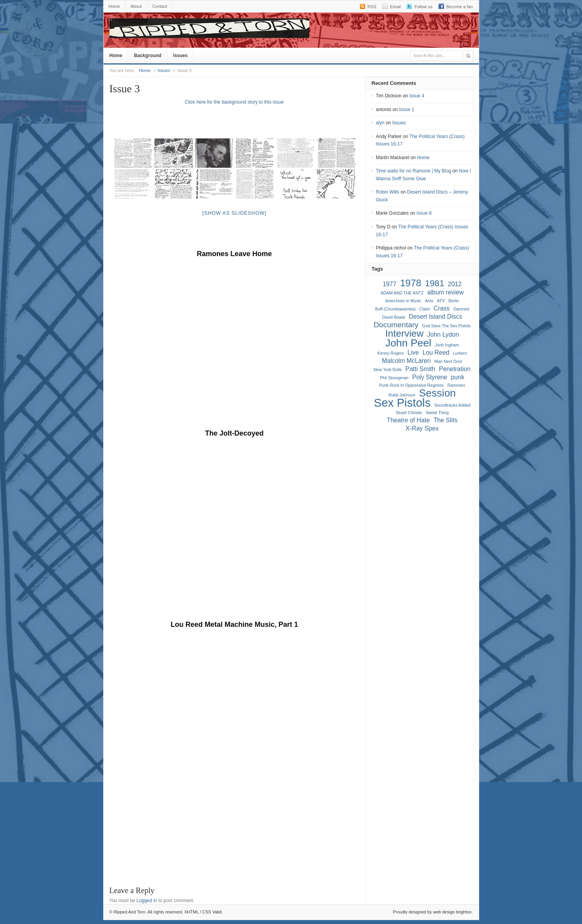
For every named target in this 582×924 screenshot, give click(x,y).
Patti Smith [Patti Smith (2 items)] (420, 369)
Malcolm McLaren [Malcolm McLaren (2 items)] (406, 361)
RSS (372, 7)
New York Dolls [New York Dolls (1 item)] (388, 370)
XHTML (191, 912)
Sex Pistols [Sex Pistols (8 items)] (402, 403)
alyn (380, 123)
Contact (160, 6)
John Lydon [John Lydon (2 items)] (443, 335)
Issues (180, 56)
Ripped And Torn (305, 30)
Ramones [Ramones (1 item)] (456, 385)
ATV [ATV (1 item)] (441, 301)
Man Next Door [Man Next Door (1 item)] (448, 361)
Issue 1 (407, 109)
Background (148, 56)
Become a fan (460, 7)
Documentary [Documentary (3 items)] (396, 325)
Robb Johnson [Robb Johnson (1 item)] (402, 395)
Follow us (423, 7)
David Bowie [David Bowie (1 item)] (394, 317)
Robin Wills (388, 192)
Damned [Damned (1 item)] (461, 309)
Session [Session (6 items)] (437, 393)
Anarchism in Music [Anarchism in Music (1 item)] (403, 301)
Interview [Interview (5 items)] (405, 333)
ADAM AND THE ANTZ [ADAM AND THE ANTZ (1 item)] (402, 293)
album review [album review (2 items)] (445, 292)
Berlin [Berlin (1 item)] (454, 301)
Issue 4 (417, 96)
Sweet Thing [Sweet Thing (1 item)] (437, 413)
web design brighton (452, 912)
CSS (207, 912)
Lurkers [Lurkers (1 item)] (460, 353)
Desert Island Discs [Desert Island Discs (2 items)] (435, 317)
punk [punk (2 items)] (457, 377)
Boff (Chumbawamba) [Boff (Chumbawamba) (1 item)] (395, 309)
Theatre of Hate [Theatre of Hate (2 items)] (408, 420)
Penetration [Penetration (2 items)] (455, 369)
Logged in (147, 901)
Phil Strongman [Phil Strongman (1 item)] (394, 378)
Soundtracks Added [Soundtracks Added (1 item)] (452, 405)
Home (114, 6)
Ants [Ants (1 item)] (429, 301)
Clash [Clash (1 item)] (425, 309)
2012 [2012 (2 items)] (455, 284)
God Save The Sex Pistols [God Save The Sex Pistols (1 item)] (446, 326)
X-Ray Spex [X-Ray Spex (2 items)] (422, 428)
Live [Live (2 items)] (413, 353)
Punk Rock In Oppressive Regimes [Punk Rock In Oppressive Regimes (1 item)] (411, 385)
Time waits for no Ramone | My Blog (414, 171)
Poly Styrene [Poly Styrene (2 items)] (430, 377)
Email (396, 7)
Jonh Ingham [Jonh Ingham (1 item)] (447, 345)
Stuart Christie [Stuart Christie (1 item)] (409, 413)
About (136, 6)
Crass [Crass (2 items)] (441, 308)
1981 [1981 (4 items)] (434, 283)
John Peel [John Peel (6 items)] (408, 343)
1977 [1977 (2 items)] (389, 284)
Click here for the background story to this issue (234, 102)
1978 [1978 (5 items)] (411, 283)
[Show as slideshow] (235, 213)
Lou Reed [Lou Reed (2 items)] (436, 353)
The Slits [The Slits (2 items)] (446, 420)
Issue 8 (424, 213)
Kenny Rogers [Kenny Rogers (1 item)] (391, 353)
